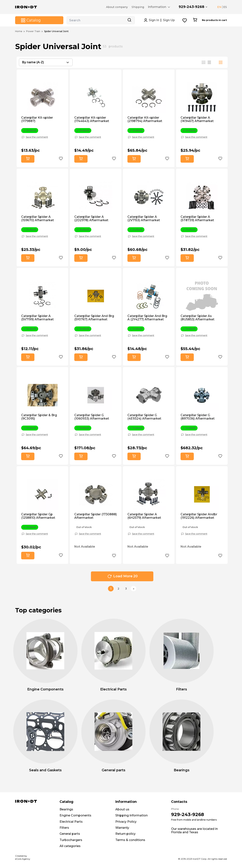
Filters (64, 828)
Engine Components (75, 815)
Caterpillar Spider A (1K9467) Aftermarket (197, 119)
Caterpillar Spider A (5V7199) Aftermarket (37, 318)
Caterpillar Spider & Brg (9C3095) (39, 417)
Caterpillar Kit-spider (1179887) (37, 119)
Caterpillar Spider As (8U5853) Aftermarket (197, 318)
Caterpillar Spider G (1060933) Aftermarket (92, 417)
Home (19, 31)
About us (122, 809)
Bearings (66, 809)
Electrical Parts (71, 822)
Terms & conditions (130, 840)
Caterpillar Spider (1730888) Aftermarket (96, 516)
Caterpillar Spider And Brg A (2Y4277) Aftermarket (147, 318)
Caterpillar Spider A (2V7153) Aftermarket (144, 219)
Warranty (122, 828)
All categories (70, 846)
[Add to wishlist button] (61, 159)
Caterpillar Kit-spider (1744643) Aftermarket (92, 119)
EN (219, 7)
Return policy (125, 834)
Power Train (33, 31)
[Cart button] (195, 20)
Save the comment (37, 137)
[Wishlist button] (185, 20)
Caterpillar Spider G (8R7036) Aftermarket (198, 417)
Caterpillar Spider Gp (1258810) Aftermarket (38, 516)
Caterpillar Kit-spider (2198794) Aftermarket (145, 119)
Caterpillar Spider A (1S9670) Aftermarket (38, 219)
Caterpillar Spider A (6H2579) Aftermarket (144, 516)
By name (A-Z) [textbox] (33, 62)
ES (225, 7)
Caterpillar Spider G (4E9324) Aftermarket (144, 417)
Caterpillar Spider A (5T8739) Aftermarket (197, 219)
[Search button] (129, 20)
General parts (70, 834)
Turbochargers (71, 840)
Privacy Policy (126, 822)
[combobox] (46, 62)
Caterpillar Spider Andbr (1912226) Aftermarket (199, 516)
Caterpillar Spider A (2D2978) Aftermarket (91, 219)
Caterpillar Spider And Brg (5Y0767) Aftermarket (94, 318)
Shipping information (131, 815)
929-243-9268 (191, 7)
